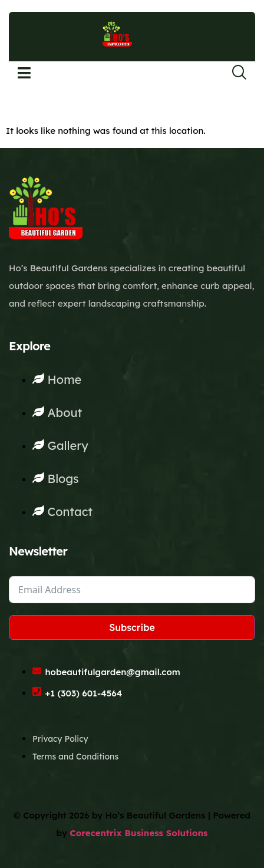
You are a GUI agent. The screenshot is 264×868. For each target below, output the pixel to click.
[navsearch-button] (232, 73)
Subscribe (132, 627)
